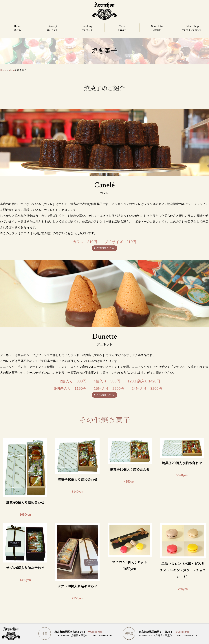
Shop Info (157, 26)
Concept (52, 26)
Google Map (96, 632)
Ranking (87, 26)
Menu (122, 26)
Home (18, 26)
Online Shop (192, 26)
